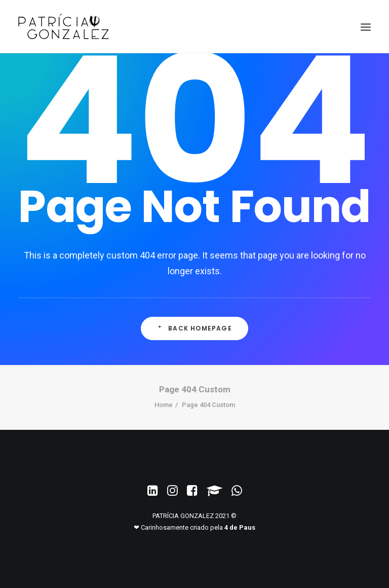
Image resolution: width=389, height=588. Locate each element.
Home (164, 405)
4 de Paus (240, 527)
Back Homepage (194, 328)
